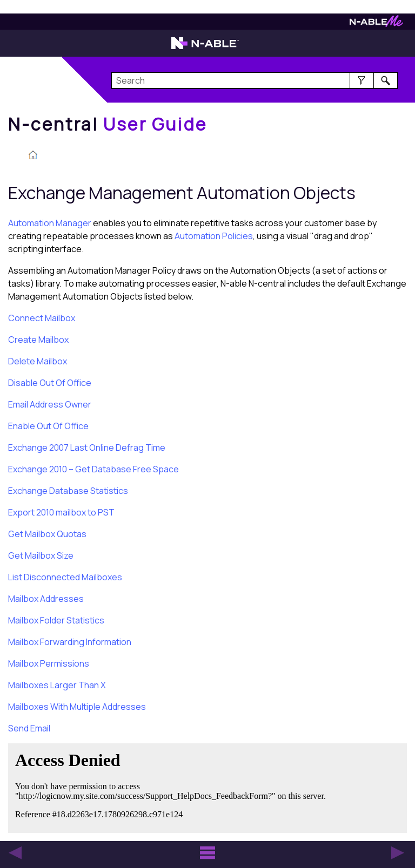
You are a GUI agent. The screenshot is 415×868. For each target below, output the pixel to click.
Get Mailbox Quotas (47, 534)
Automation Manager (50, 223)
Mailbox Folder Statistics (56, 620)
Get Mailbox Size (41, 555)
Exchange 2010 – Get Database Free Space (93, 469)
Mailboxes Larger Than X (57, 685)
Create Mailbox (38, 340)
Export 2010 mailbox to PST (61, 512)
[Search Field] (254, 80)
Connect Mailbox (42, 318)
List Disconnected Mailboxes (65, 577)
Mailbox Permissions (49, 663)
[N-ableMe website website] (376, 24)
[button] (362, 80)
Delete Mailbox (38, 361)
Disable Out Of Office (50, 383)
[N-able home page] (205, 48)
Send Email (29, 728)
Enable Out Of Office (48, 426)
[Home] (108, 124)
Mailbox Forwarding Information (70, 642)
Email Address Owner (50, 404)
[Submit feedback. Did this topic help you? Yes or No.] (173, 786)
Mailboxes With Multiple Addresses (77, 707)
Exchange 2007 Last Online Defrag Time (87, 447)
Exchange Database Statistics (68, 491)
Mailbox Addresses (46, 599)
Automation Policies (214, 236)
